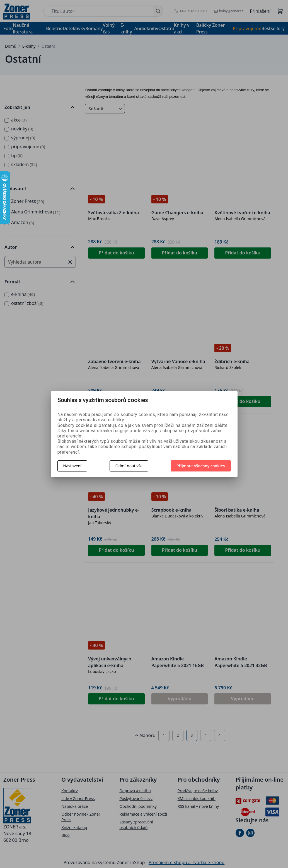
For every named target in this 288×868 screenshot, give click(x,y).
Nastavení (72, 466)
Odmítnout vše (129, 466)
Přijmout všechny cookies (201, 466)
